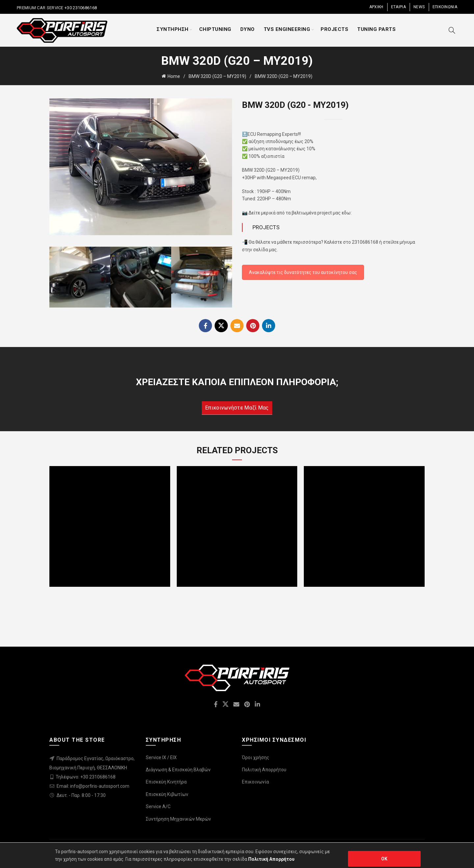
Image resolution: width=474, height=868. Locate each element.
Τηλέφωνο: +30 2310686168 (86, 777)
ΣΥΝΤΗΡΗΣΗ (173, 29)
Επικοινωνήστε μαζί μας (237, 408)
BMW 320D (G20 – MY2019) (217, 76)
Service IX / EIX (161, 757)
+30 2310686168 (80, 8)
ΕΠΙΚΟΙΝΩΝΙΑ (445, 7)
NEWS (419, 7)
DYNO (248, 29)
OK (384, 859)
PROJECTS (334, 29)
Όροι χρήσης (256, 757)
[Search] (452, 30)
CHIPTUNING (215, 29)
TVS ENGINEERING (287, 29)
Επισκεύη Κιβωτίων (167, 794)
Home (174, 76)
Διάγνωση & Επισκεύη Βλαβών (178, 770)
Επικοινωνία (255, 782)
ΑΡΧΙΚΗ (376, 7)
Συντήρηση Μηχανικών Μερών (178, 819)
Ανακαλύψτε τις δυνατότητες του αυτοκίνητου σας (303, 272)
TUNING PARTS (376, 29)
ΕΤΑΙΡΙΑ (398, 7)
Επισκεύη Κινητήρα (166, 782)
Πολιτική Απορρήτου (264, 770)
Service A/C (158, 806)
